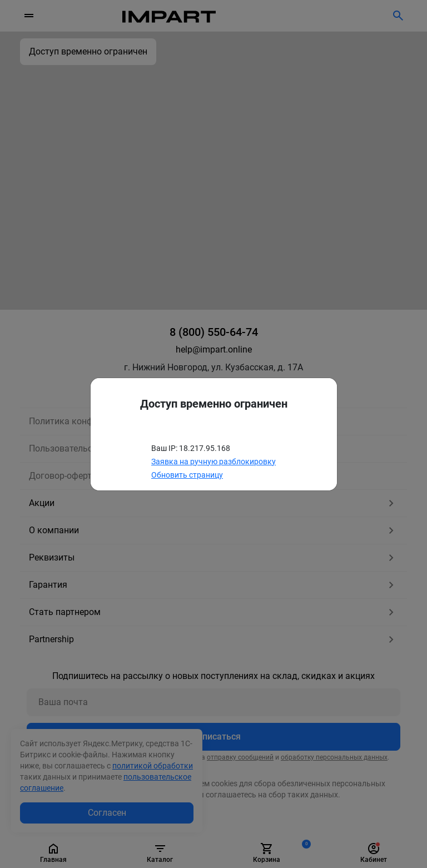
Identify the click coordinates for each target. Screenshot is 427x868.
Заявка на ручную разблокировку (213, 462)
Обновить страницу (187, 475)
